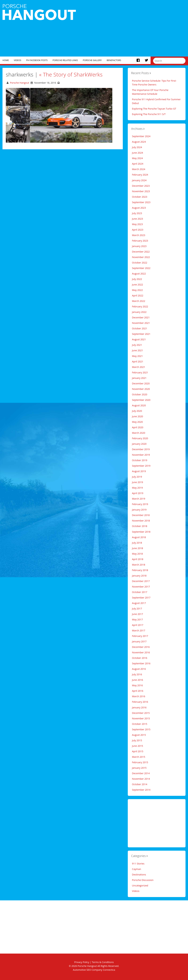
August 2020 (139, 405)
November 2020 (141, 389)
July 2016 (137, 674)
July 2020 (137, 411)
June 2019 (137, 482)
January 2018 (139, 576)
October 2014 (140, 784)
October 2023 (140, 197)
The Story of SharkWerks (71, 74)
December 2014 (141, 773)
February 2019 (140, 504)
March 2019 (139, 499)
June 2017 (137, 614)
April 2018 (138, 559)
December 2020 (141, 383)
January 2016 (139, 707)
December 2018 (141, 515)
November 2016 (141, 652)
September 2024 (141, 136)
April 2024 (138, 164)
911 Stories (138, 864)
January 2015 (139, 768)
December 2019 (141, 449)
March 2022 (139, 301)
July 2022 (137, 279)
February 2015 (140, 762)
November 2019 (141, 455)
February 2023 (140, 241)
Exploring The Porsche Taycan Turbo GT (154, 109)
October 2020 (140, 394)
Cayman (136, 869)
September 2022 (141, 268)
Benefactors (114, 60)
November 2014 (141, 779)
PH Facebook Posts (37, 60)
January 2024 (139, 180)
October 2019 (140, 460)
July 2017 (137, 609)
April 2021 (138, 361)
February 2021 (140, 372)
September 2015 (141, 729)
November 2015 (141, 718)
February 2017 (140, 636)
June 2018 (137, 548)
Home (6, 60)
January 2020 (139, 444)
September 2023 (141, 202)
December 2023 (141, 186)
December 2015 (141, 713)
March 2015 (139, 757)
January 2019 (139, 510)
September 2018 (141, 532)
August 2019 (139, 471)
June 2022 (137, 285)
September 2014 (141, 790)
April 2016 (138, 691)
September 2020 (141, 400)
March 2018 (139, 565)
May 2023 (137, 224)
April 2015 (138, 751)
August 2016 (139, 669)
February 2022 (140, 306)
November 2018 (141, 521)
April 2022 (138, 295)
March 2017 (139, 630)
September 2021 (141, 334)
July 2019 (137, 477)
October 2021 (140, 328)
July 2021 (137, 345)
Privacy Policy (82, 962)
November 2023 (141, 191)
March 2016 (139, 696)
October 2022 (140, 263)
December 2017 (141, 581)
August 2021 (139, 339)
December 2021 (141, 317)
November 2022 (141, 257)
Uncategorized (140, 885)
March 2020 (139, 433)
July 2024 (137, 147)
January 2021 (139, 378)
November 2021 (141, 323)
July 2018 (137, 543)
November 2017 (141, 587)
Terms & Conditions (103, 962)
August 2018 (139, 537)
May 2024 (137, 158)
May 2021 (137, 356)
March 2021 (139, 367)
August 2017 (139, 603)
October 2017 (140, 592)
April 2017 (138, 625)
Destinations (139, 875)
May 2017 (137, 620)
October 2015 (140, 724)
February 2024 (140, 175)
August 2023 (139, 208)
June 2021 (137, 350)
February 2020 (140, 438)
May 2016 (137, 685)
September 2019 (141, 466)
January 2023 (139, 246)
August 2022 (139, 274)
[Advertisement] (133, 28)
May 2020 (137, 422)
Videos (18, 60)
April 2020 (138, 427)
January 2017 (139, 641)
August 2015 (139, 735)
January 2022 (139, 312)
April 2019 (138, 493)
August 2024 (139, 142)
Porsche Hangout (20, 83)
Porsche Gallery (92, 60)
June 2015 (137, 746)
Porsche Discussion (143, 880)
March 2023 (139, 235)
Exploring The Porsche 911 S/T (149, 114)
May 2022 (137, 290)
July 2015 (137, 740)
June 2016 (137, 680)
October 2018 (140, 526)
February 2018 (140, 570)
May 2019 (137, 488)
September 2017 (141, 598)
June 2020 (137, 416)
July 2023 (137, 213)
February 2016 (140, 702)
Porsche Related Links (65, 60)
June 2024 (137, 153)
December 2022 (141, 252)
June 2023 (137, 219)
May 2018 (137, 554)
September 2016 (141, 663)
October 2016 (140, 658)
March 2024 (139, 169)
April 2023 (138, 230)
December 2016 (141, 647)
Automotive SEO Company (88, 970)
